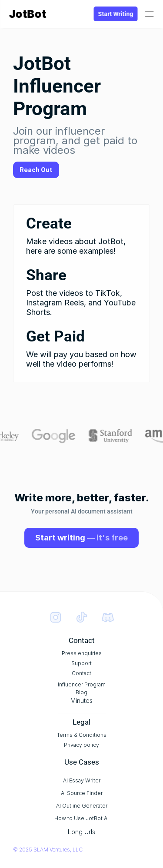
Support (84, 663)
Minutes (84, 701)
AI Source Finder (83, 793)
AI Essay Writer (83, 780)
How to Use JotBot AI (84, 818)
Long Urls (84, 832)
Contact (84, 673)
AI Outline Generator (83, 806)
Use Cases (83, 762)
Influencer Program (83, 684)
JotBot (27, 14)
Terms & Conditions (83, 735)
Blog (84, 692)
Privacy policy (84, 745)
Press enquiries (83, 653)
